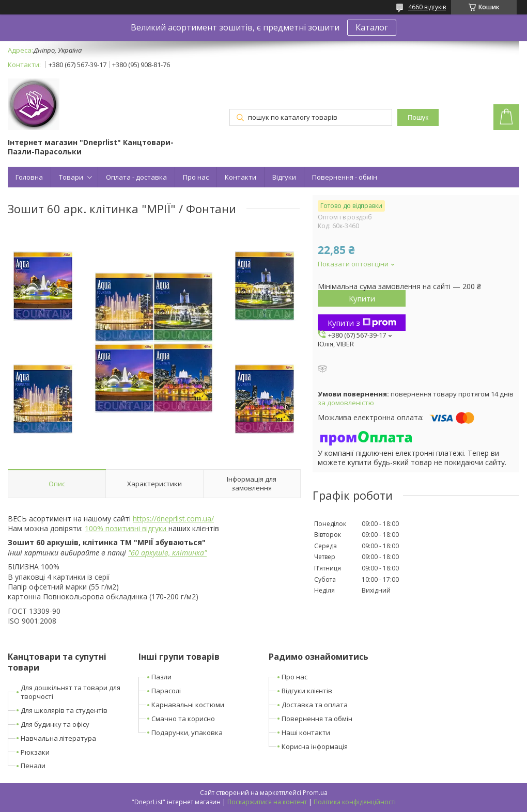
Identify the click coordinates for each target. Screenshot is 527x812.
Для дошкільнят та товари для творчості (71, 692)
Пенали (33, 766)
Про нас (196, 177)
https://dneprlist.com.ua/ (173, 519)
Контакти (241, 177)
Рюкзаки (35, 752)
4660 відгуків (427, 7)
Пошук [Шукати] (418, 117)
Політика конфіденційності (355, 802)
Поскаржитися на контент (267, 802)
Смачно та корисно (183, 719)
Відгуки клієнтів (307, 691)
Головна (29, 177)
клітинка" (189, 553)
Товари (71, 177)
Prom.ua (315, 793)
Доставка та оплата (315, 705)
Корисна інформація (315, 746)
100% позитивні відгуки (127, 528)
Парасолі (166, 691)
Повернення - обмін (345, 177)
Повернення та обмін (317, 719)
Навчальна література (58, 738)
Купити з (362, 323)
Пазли (161, 677)
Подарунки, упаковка (187, 733)
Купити (362, 298)
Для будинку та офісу (55, 724)
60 (135, 553)
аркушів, (156, 553)
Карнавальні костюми (188, 705)
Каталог (372, 27)
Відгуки (284, 177)
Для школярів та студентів (64, 710)
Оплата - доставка (136, 177)
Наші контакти (306, 733)
